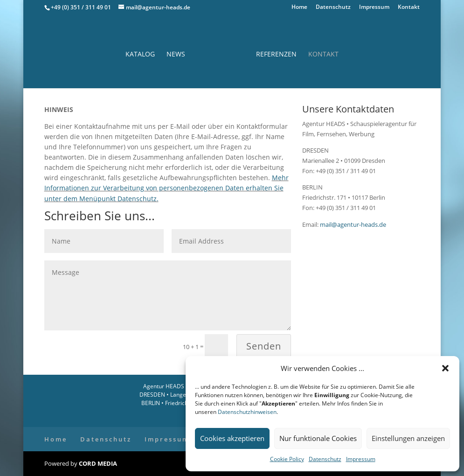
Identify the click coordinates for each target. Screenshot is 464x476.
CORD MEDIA (98, 463)
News (176, 55)
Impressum (361, 459)
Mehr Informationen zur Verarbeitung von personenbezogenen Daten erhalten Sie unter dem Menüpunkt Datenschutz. (166, 188)
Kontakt (409, 7)
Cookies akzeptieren (232, 438)
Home (299, 7)
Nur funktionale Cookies (318, 438)
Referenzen (276, 55)
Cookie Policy (287, 459)
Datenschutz (325, 459)
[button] (445, 368)
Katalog (140, 55)
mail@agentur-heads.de (352, 224)
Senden (264, 346)
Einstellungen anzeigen (408, 438)
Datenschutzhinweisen (247, 412)
